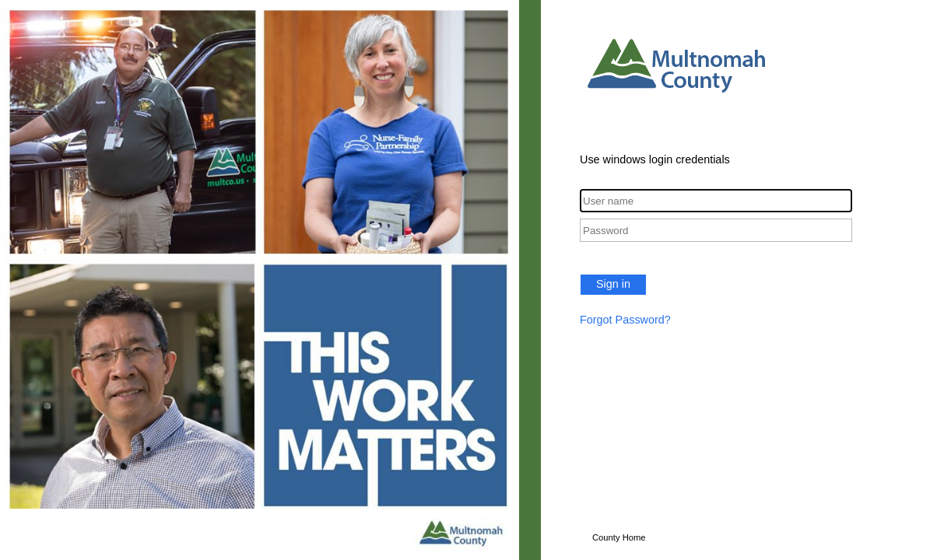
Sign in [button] (613, 284)
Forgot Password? (625, 320)
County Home (619, 537)
